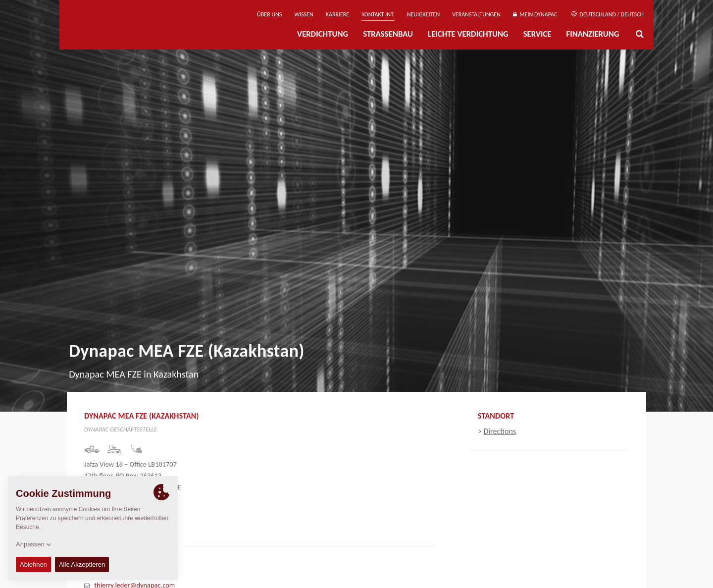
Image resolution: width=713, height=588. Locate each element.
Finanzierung (592, 34)
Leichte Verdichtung (468, 34)
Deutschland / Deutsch (608, 14)
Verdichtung (323, 34)
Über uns (269, 14)
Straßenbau (388, 34)
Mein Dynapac (535, 14)
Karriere (337, 14)
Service (537, 34)
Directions (500, 431)
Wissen (304, 14)
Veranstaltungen (476, 14)
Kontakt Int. (378, 14)
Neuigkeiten (423, 14)
